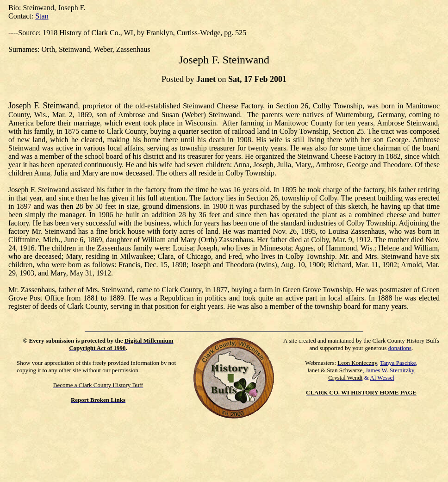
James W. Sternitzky (390, 370)
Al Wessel (382, 378)
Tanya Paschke (398, 363)
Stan (42, 16)
